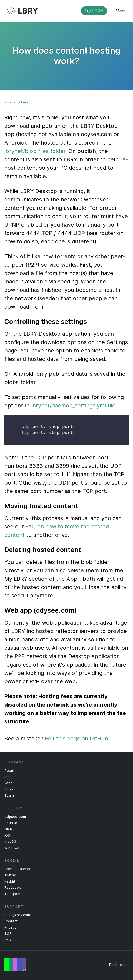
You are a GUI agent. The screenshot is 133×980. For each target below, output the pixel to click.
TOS (8, 934)
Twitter (10, 875)
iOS (7, 835)
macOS (10, 842)
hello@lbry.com (17, 915)
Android (11, 823)
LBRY (62, 11)
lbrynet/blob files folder (35, 151)
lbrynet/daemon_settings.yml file (73, 406)
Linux (9, 829)
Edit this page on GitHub (77, 739)
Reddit (10, 881)
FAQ (8, 940)
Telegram (12, 894)
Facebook (13, 888)
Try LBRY (94, 11)
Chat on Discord (18, 869)
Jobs (8, 783)
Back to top (119, 965)
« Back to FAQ (16, 102)
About (9, 771)
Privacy (10, 927)
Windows (12, 848)
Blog (8, 777)
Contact (11, 921)
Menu (121, 11)
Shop (9, 789)
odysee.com (15, 817)
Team (9, 796)
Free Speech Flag (15, 965)
